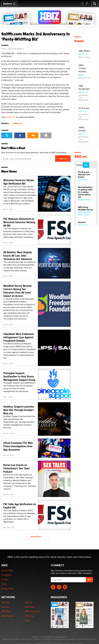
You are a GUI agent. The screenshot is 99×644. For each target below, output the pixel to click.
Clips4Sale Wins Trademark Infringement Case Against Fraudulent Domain (19, 337)
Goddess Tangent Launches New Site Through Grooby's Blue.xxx (19, 410)
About (4, 584)
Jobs (86, 165)
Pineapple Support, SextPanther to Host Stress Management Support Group (19, 376)
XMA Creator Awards (82, 68)
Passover (82, 222)
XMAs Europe (82, 129)
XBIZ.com (6, 602)
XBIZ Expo (29, 616)
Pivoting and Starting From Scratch (84, 175)
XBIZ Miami (84, 51)
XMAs (27, 620)
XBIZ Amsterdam (84, 87)
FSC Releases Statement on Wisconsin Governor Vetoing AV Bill (19, 222)
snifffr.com (17, 123)
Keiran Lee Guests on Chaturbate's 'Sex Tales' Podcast (17, 468)
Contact (5, 579)
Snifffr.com (11, 117)
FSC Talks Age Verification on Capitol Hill (20, 506)
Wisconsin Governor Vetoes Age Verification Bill (19, 182)
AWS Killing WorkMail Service (85, 208)
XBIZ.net (81, 157)
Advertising (6, 575)
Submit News (7, 570)
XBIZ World (6, 611)
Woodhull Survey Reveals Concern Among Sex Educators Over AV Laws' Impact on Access (17, 291)
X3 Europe (84, 108)
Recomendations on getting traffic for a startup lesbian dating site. (85, 192)
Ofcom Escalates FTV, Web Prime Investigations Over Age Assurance (18, 446)
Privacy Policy (7, 589)
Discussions (79, 165)
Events (79, 41)
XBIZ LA (28, 602)
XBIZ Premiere (8, 616)
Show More (36, 537)
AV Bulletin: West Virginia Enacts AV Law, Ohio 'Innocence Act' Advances (18, 256)
